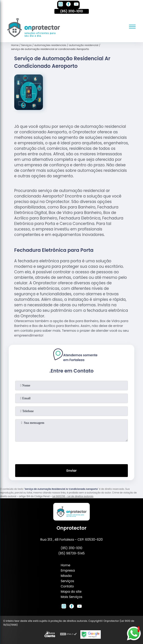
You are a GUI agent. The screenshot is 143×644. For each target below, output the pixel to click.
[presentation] (72, 452)
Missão (66, 576)
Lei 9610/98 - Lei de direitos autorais (73, 496)
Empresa (68, 570)
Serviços (67, 581)
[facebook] (68, 5)
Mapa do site (71, 592)
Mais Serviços (71, 597)
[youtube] (76, 5)
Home (65, 565)
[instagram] (61, 5)
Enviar (71, 471)
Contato (67, 586)
